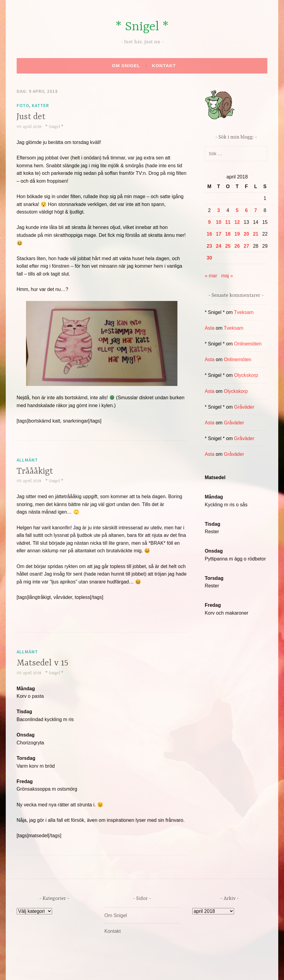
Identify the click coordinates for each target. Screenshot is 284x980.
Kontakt (164, 65)
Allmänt (27, 460)
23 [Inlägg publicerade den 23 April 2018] (210, 246)
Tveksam (244, 312)
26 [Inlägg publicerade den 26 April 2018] (237, 246)
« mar (211, 276)
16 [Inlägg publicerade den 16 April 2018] (210, 234)
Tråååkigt (35, 472)
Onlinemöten (248, 344)
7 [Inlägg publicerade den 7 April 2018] (256, 210)
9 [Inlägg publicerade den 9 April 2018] (209, 222)
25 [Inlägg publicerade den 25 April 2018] (228, 246)
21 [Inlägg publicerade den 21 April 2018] (256, 234)
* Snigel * (142, 27)
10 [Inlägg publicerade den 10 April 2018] (219, 222)
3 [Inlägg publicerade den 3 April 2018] (219, 210)
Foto (23, 105)
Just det (31, 117)
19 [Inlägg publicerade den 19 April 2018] (237, 234)
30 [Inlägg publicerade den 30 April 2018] (210, 258)
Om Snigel (126, 65)
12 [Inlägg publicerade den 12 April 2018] (237, 222)
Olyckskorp (246, 375)
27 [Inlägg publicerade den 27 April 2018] (246, 246)
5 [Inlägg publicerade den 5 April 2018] (237, 210)
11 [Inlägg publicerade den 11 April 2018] (228, 222)
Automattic (199, 969)
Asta (210, 328)
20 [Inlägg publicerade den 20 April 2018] (246, 234)
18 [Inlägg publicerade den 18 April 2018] (228, 234)
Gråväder (244, 407)
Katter (40, 105)
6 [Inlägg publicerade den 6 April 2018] (246, 210)
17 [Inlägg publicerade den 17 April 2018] (219, 234)
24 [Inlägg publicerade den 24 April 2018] (219, 246)
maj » (227, 276)
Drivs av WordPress (97, 969)
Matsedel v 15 (43, 663)
